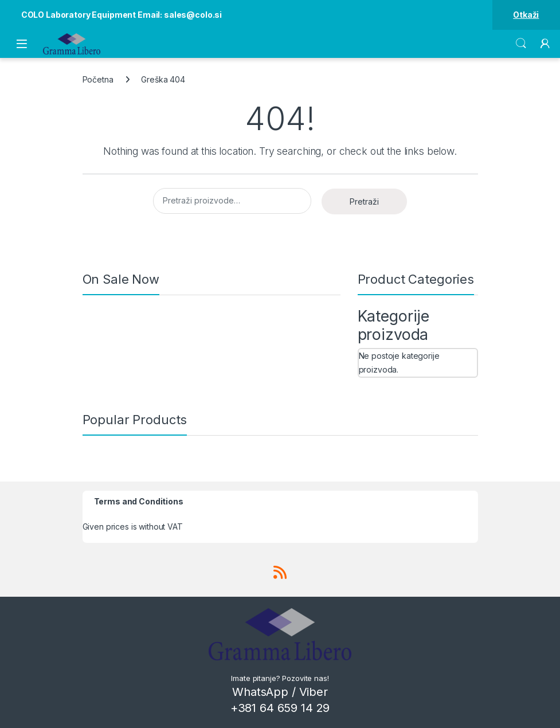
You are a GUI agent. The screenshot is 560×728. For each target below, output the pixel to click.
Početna (98, 79)
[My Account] (545, 44)
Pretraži (364, 201)
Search (521, 44)
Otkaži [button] (526, 15)
